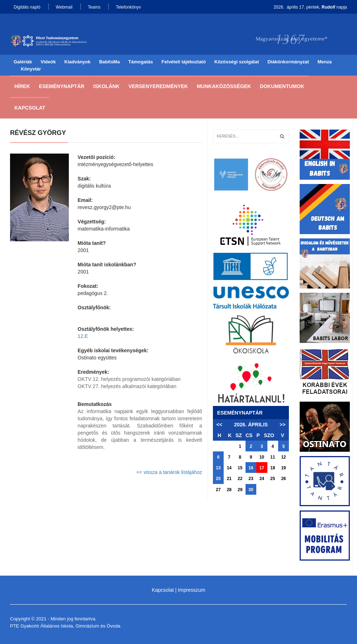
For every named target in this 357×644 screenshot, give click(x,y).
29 (240, 490)
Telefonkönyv (128, 7)
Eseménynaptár (62, 86)
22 (240, 479)
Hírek (22, 86)
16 (251, 468)
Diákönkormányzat (288, 62)
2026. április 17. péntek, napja (310, 7)
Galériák (23, 62)
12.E (83, 336)
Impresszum (191, 590)
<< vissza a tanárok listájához (169, 472)
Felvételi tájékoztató (184, 62)
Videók (48, 62)
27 (218, 490)
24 (262, 479)
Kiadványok (78, 62)
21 (229, 479)
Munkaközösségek (224, 86)
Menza (325, 62)
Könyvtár (31, 69)
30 (251, 490)
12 (283, 457)
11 (273, 457)
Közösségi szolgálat (237, 62)
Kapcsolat (30, 108)
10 (262, 457)
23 (251, 479)
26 (283, 479)
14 (229, 468)
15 (240, 468)
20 (218, 479)
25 (273, 479)
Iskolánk (106, 86)
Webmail (64, 7)
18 (273, 468)
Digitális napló (27, 7)
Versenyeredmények (158, 86)
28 (229, 490)
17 (262, 468)
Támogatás (141, 62)
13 (218, 468)
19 (283, 468)
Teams (94, 7)
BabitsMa (109, 62)
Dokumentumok (282, 86)
